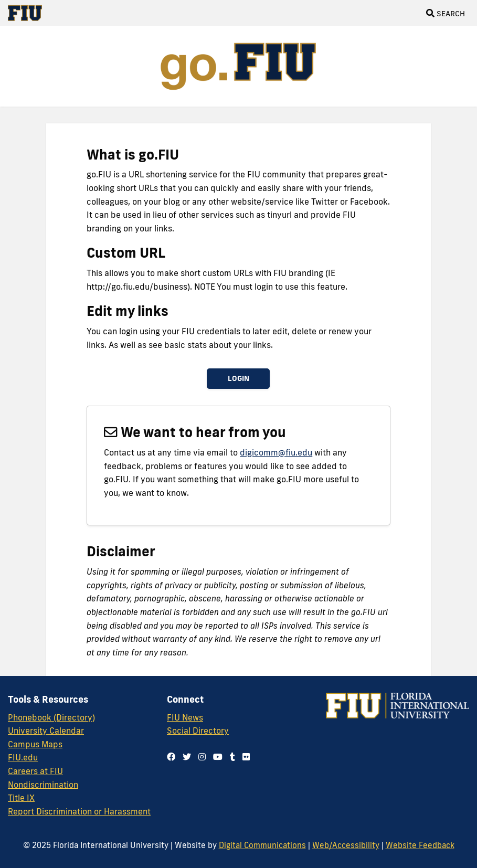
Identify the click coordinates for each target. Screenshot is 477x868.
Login (238, 378)
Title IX (21, 798)
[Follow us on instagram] (202, 757)
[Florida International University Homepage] (29, 13)
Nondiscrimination (43, 785)
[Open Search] (446, 13)
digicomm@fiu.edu (276, 452)
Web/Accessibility (346, 845)
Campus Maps (35, 744)
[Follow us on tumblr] (232, 757)
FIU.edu (23, 757)
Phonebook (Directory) (51, 717)
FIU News (185, 717)
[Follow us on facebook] (171, 757)
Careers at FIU (35, 771)
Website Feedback (420, 845)
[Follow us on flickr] (246, 757)
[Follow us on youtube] (218, 757)
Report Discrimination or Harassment (79, 811)
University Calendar (46, 731)
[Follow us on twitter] (187, 757)
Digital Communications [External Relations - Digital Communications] (262, 845)
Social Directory (198, 731)
